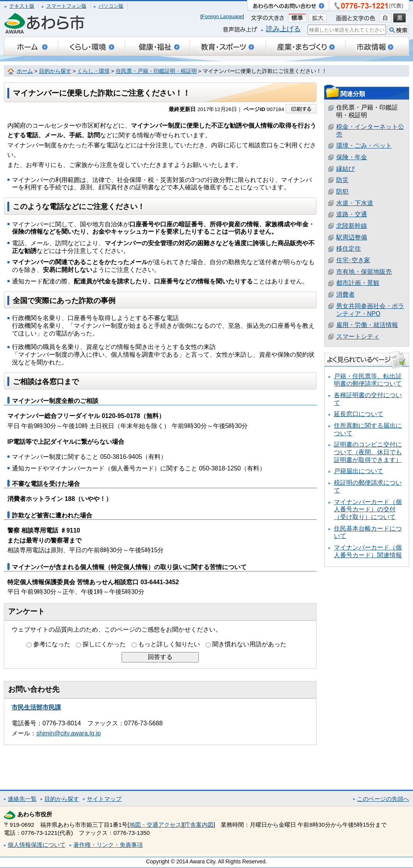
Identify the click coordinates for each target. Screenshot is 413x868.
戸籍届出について (359, 471)
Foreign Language (222, 16)
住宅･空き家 (353, 260)
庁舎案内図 (199, 825)
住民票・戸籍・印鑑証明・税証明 (156, 71)
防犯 (342, 191)
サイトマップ (104, 799)
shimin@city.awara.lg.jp (69, 733)
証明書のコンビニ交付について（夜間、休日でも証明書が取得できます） (368, 452)
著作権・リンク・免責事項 (108, 845)
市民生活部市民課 (36, 707)
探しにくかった (104, 644)
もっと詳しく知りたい (169, 644)
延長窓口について (359, 414)
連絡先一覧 (22, 799)
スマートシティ (358, 336)
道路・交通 (352, 214)
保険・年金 (352, 157)
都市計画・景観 (358, 283)
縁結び (345, 169)
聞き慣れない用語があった (249, 644)
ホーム (25, 71)
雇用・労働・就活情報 (367, 325)
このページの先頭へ (383, 799)
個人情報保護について (37, 845)
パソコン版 (111, 6)
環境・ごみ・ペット (364, 146)
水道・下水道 (355, 203)
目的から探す (55, 71)
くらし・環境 (93, 71)
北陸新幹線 (352, 226)
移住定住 (349, 249)
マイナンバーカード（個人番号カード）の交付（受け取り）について (368, 509)
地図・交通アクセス (155, 825)
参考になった (52, 644)
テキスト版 (22, 6)
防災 (342, 180)
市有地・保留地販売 (364, 272)
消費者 (345, 294)
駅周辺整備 (352, 237)
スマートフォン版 (66, 6)
